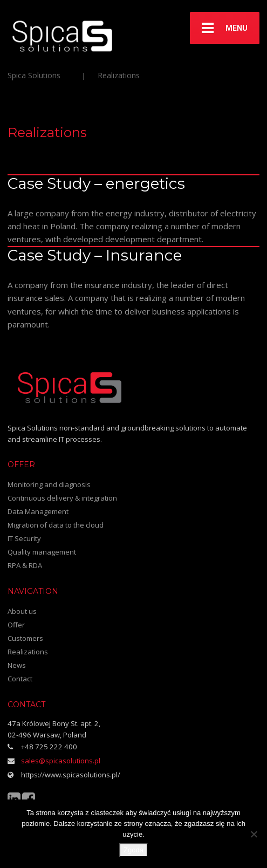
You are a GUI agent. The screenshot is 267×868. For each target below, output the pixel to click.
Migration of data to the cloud (56, 525)
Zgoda (133, 850)
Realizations (28, 652)
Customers (25, 638)
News (17, 665)
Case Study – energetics (96, 183)
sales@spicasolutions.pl (61, 761)
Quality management (42, 552)
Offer (16, 625)
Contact (20, 679)
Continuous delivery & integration (62, 498)
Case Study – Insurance (95, 255)
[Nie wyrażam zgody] (254, 834)
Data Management (38, 511)
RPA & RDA (25, 565)
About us (22, 611)
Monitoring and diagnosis (49, 484)
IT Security (24, 538)
